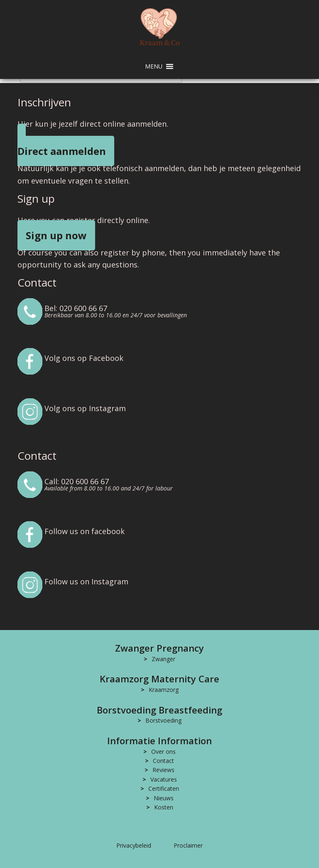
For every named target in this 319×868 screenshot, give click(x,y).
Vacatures (164, 779)
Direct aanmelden (62, 151)
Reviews (163, 770)
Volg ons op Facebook (84, 358)
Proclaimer (188, 845)
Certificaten (164, 788)
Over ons (163, 752)
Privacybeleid (134, 845)
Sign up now (56, 235)
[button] (154, 66)
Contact (163, 761)
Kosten (164, 807)
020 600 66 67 (83, 308)
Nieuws (164, 798)
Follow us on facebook (85, 531)
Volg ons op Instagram (85, 408)
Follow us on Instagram (86, 581)
